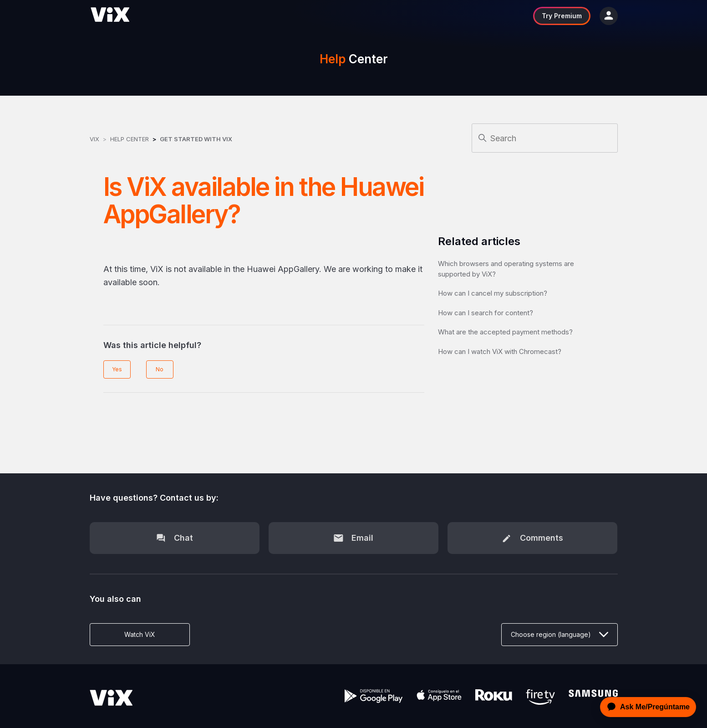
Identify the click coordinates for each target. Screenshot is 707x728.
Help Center (130, 139)
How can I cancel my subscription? (493, 293)
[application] (646, 707)
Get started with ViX (196, 139)
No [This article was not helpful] (160, 369)
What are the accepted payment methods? (505, 332)
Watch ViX (140, 634)
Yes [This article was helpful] (117, 369)
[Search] (545, 138)
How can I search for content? (486, 313)
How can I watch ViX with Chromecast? (500, 351)
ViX (94, 139)
